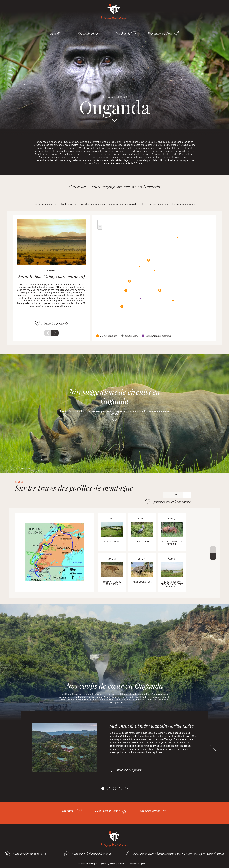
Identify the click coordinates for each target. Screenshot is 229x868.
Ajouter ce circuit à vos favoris (171, 502)
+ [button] (100, 223)
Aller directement (114, 121)
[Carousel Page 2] (109, 789)
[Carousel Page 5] (126, 789)
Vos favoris (123, 33)
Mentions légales (138, 864)
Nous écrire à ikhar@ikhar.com (91, 854)
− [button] (100, 227)
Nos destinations (88, 33)
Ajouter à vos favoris (55, 323)
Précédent (48, 333)
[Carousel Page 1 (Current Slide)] (103, 789)
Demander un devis (160, 33)
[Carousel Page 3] (114, 789)
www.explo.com (116, 864)
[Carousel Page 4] (120, 789)
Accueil (55, 33)
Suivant (55, 333)
